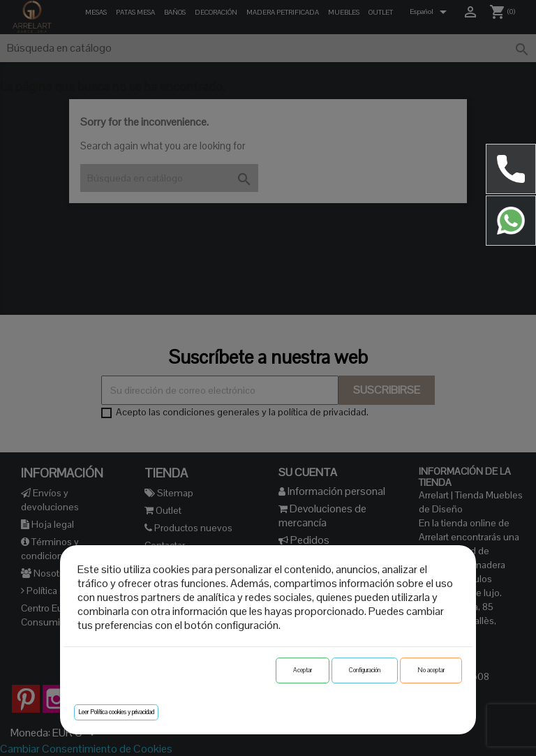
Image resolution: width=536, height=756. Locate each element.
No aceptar (431, 670)
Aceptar (303, 670)
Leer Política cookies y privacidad (116, 712)
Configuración (365, 670)
